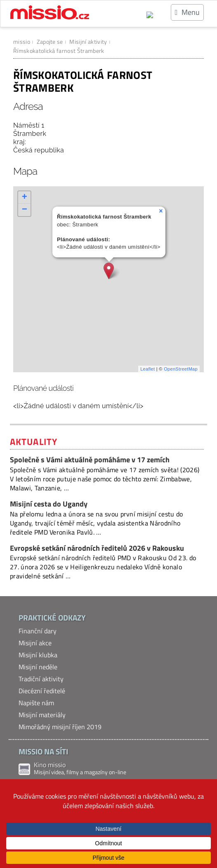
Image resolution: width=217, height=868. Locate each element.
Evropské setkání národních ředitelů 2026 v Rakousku (97, 548)
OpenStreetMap (181, 369)
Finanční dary (38, 631)
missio (22, 42)
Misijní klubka (38, 655)
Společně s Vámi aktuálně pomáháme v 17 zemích (90, 460)
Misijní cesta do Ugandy (49, 504)
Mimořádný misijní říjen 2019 (60, 727)
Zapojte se (50, 42)
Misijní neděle (38, 667)
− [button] (25, 210)
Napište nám (36, 703)
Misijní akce (35, 643)
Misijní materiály (42, 715)
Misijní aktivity (88, 42)
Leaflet (147, 369)
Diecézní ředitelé (42, 691)
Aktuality (34, 442)
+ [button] (25, 197)
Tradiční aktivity (41, 679)
